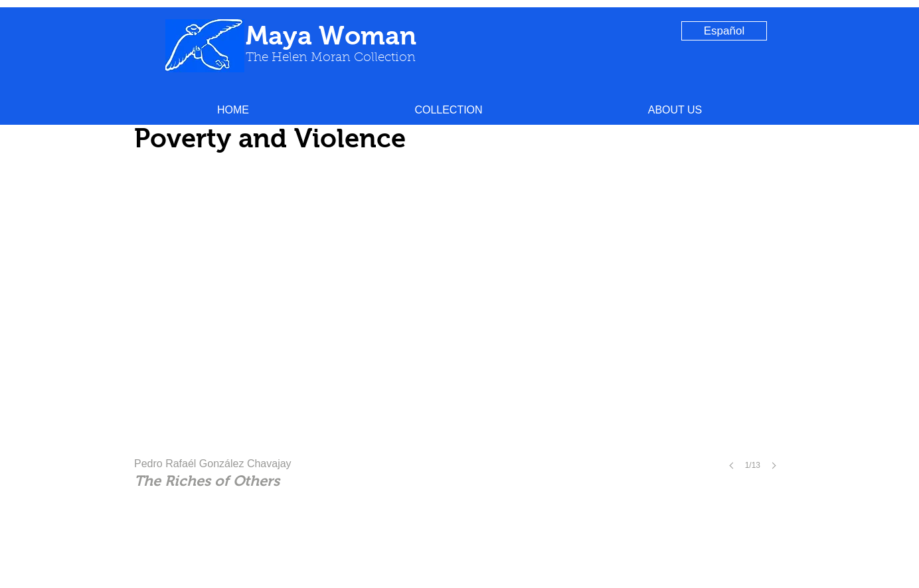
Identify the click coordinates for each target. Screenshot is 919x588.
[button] (449, 110)
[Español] (724, 31)
